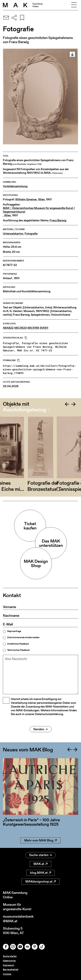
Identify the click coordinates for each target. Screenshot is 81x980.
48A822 (8, 328)
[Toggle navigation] (74, 5)
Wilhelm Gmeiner (26, 199)
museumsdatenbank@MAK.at (18, 919)
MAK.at (40, 864)
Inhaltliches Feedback (18, 644)
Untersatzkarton (13, 234)
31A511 (44, 328)
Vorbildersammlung (15, 186)
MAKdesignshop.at (41, 881)
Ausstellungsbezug (25, 410)
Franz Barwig (58, 220)
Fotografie (31, 234)
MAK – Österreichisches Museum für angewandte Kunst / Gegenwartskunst (39, 210)
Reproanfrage (14, 631)
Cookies (7, 974)
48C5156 (33, 328)
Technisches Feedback (18, 650)
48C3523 (20, 328)
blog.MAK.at (40, 873)
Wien (41, 199)
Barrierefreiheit (11, 970)
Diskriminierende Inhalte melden (23, 637)
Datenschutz (9, 961)
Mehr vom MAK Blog (40, 840)
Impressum (9, 965)
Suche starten (40, 855)
